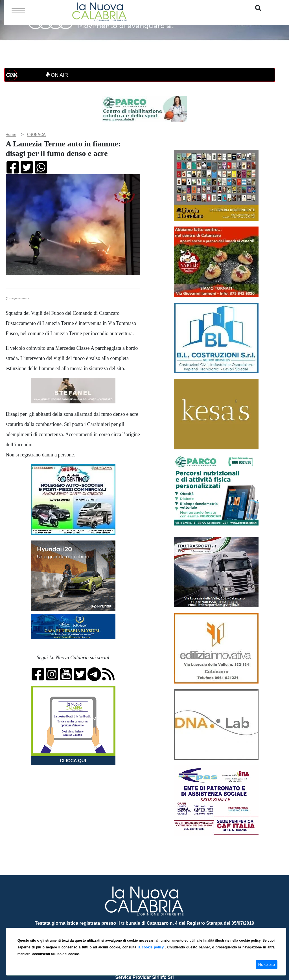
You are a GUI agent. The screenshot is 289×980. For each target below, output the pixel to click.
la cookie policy (151, 947)
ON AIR (57, 75)
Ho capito (267, 964)
